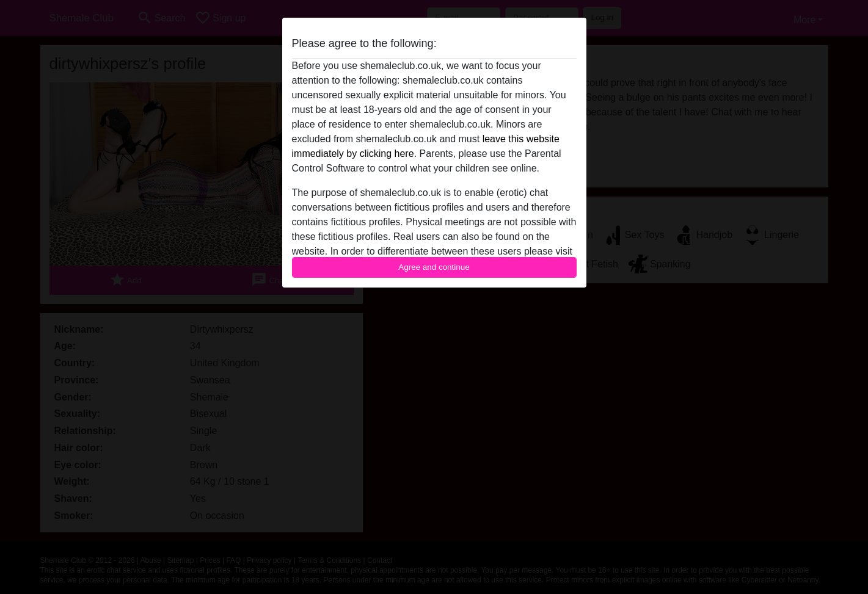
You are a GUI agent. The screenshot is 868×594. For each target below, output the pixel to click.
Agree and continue (434, 267)
